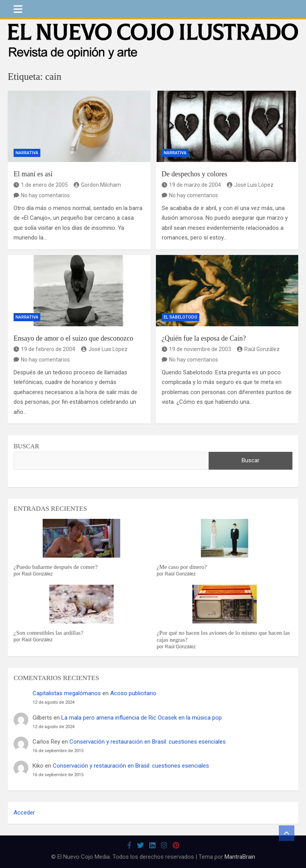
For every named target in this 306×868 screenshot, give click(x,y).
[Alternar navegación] (18, 9)
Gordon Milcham (97, 185)
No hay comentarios (45, 195)
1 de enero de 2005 (41, 185)
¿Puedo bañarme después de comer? (56, 567)
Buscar (26, 446)
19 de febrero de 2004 (44, 349)
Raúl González (258, 349)
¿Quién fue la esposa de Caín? (204, 338)
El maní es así (33, 174)
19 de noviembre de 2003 (196, 349)
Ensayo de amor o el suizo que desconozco (73, 338)
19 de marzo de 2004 (191, 185)
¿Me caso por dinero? (182, 567)
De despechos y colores (194, 174)
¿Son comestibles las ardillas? (48, 633)
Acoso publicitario (133, 693)
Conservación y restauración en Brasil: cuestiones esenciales (148, 742)
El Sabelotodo (181, 317)
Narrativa (27, 153)
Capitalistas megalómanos (67, 693)
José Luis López (250, 185)
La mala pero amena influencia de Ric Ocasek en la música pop (142, 718)
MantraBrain (240, 857)
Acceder (24, 813)
